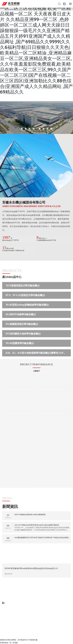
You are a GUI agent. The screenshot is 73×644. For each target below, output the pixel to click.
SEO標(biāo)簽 (7, 629)
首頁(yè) (36, 117)
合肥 (32, 635)
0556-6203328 (10, 591)
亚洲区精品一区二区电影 (9, 643)
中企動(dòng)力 (25, 635)
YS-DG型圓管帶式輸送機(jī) (20, 343)
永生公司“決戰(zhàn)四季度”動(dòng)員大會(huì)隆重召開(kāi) (37, 525)
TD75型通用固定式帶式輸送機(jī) (23, 286)
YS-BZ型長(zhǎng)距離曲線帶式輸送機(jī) (27, 305)
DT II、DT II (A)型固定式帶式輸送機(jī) (25, 295)
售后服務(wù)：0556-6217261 (17, 599)
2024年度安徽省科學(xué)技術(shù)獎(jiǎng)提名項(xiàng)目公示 (31, 568)
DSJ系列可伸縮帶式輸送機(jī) (21, 314)
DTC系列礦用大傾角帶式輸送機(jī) (23, 334)
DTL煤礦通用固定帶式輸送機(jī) (22, 324)
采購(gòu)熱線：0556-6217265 (17, 596)
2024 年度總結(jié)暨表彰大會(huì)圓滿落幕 (30, 515)
